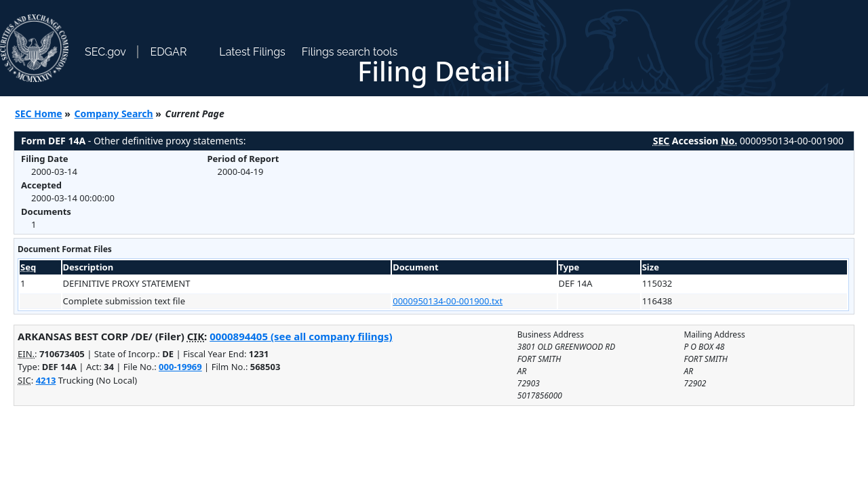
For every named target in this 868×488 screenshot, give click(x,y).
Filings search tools (350, 52)
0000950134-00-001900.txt (448, 301)
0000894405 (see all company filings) (301, 336)
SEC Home (39, 114)
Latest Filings (252, 52)
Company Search (114, 114)
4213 (46, 380)
